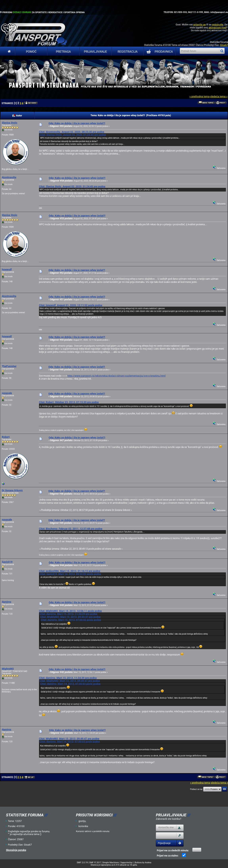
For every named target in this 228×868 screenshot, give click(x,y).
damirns (7, 602)
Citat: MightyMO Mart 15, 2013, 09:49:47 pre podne (70, 617)
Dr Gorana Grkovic (12, 490)
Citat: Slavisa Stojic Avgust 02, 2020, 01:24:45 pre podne (73, 135)
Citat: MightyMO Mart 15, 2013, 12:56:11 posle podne (70, 611)
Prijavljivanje (95, 52)
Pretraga (63, 52)
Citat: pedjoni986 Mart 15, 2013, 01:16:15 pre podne (69, 571)
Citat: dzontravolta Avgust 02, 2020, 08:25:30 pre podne (71, 132)
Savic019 (7, 562)
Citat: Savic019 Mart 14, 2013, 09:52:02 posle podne (70, 574)
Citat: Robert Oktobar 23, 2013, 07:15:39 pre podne (69, 402)
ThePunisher (9, 366)
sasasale (7, 393)
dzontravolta (9, 177)
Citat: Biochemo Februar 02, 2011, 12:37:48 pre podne (71, 529)
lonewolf (7, 269)
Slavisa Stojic (10, 123)
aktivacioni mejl (217, 28)
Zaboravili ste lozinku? (169, 819)
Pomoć (31, 52)
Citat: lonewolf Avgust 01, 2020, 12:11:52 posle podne (70, 305)
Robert (6, 437)
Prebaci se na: (196, 789)
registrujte (217, 25)
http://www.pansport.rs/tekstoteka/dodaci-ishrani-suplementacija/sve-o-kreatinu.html (117, 376)
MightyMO (8, 669)
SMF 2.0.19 (82, 863)
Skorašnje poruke (16, 850)
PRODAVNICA (159, 52)
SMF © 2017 (95, 863)
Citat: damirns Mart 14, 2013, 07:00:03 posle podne (71, 620)
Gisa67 (224, 45)
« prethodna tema (200, 96)
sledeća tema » (219, 96)
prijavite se (199, 25)
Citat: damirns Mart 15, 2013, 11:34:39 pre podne (68, 614)
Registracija (128, 52)
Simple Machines (111, 863)
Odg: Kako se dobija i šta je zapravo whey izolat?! (77, 123)
